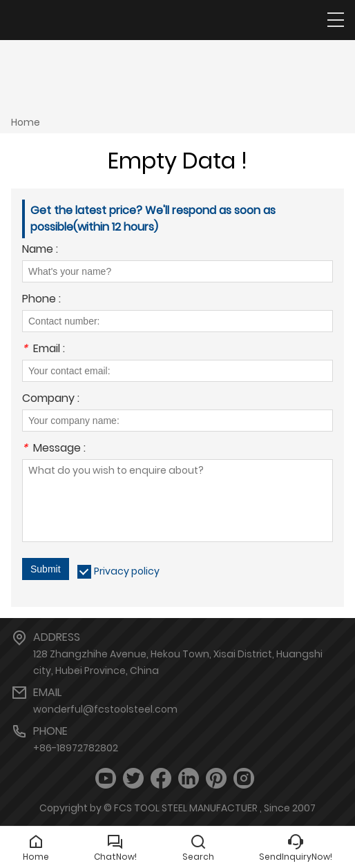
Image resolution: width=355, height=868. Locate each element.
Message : (54, 449)
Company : (51, 399)
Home (26, 122)
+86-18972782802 (76, 748)
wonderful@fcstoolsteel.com (105, 709)
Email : (44, 350)
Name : (40, 250)
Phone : (41, 300)
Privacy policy (127, 571)
